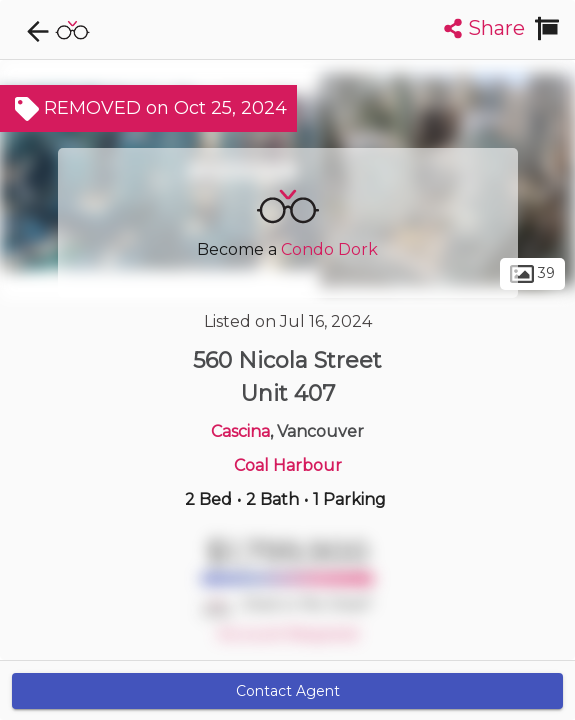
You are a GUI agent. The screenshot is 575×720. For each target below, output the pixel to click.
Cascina (240, 431)
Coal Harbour (288, 465)
